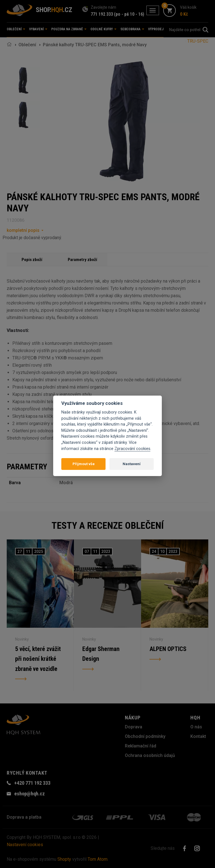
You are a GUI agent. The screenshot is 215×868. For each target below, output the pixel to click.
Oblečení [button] (16, 29)
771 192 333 (102, 14)
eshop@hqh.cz (30, 794)
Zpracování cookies (132, 449)
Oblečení (27, 45)
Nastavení (132, 464)
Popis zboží (32, 260)
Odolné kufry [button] (103, 29)
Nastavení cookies (25, 845)
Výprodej (156, 29)
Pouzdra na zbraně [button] (69, 29)
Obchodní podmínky (145, 736)
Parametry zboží (82, 260)
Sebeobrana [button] (132, 29)
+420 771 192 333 (32, 783)
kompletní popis (23, 230)
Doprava (134, 727)
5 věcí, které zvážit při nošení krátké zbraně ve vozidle (38, 659)
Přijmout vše (84, 464)
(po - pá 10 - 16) (129, 14)
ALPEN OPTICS (168, 649)
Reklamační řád (141, 746)
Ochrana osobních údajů (150, 755)
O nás (196, 727)
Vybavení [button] (38, 29)
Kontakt (198, 736)
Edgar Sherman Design (101, 654)
